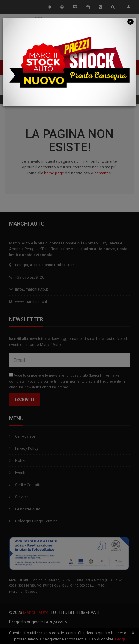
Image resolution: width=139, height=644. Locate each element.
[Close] (130, 21)
